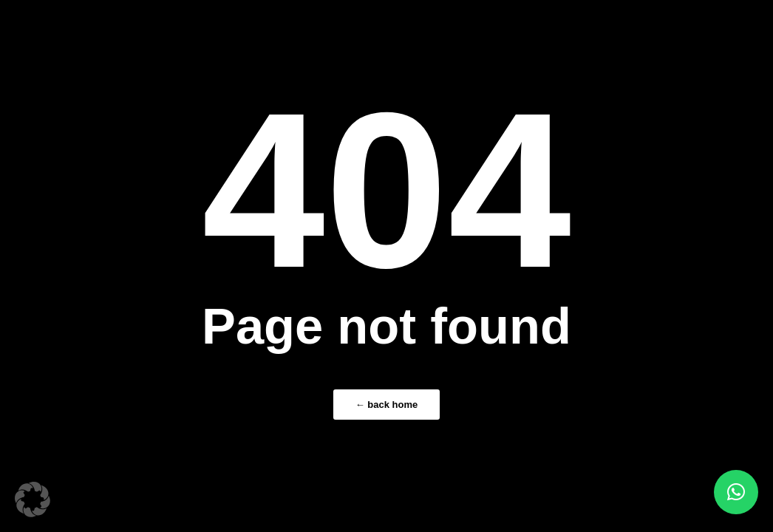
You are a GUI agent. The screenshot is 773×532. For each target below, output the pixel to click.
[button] (33, 499)
